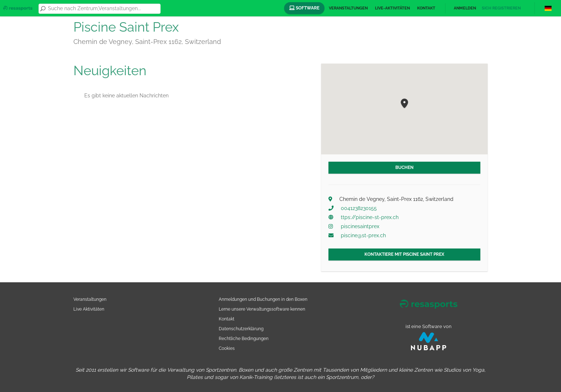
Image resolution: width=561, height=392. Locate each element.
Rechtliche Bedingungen (244, 338)
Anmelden (465, 8)
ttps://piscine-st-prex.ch (370, 217)
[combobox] (103, 9)
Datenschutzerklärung (241, 329)
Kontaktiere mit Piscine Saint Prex (404, 254)
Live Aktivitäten (89, 309)
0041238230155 (359, 208)
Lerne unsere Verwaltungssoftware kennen (262, 309)
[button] (404, 104)
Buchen (404, 167)
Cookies (227, 348)
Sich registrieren (501, 8)
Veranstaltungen (348, 8)
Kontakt (426, 8)
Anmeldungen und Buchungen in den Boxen (263, 299)
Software (304, 8)
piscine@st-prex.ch (363, 235)
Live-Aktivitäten (392, 8)
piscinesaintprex (360, 226)
